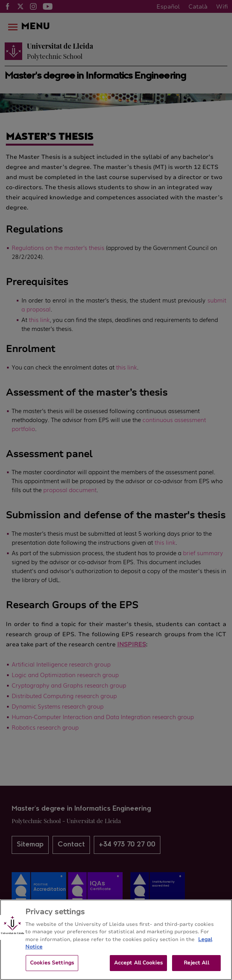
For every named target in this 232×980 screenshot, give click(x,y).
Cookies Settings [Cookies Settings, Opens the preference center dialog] (52, 969)
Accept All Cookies (138, 969)
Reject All (196, 969)
